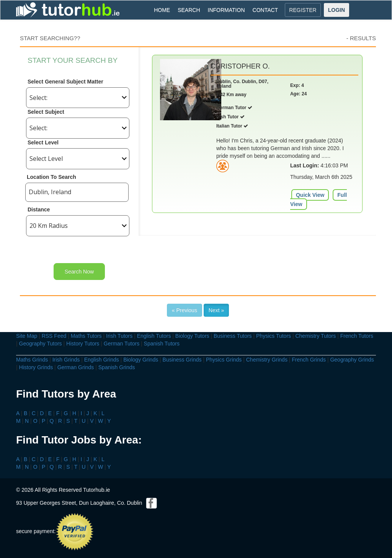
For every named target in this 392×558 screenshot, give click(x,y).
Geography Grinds (352, 360)
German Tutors (122, 344)
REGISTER (303, 10)
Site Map (27, 336)
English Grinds (102, 360)
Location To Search (51, 177)
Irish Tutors (119, 336)
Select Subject (46, 112)
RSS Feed (54, 336)
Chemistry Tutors (315, 336)
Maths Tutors (86, 336)
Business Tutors (233, 336)
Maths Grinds (32, 360)
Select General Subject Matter (65, 82)
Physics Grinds (224, 360)
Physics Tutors (274, 336)
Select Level (43, 142)
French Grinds (309, 360)
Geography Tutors (41, 344)
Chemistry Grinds (267, 360)
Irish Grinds (66, 360)
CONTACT (265, 10)
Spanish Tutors (162, 344)
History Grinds (36, 367)
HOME (162, 10)
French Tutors (357, 336)
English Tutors (154, 336)
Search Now (79, 272)
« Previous (185, 310)
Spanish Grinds (117, 367)
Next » (216, 310)
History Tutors (83, 344)
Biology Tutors (192, 336)
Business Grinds (182, 360)
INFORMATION (226, 10)
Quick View (310, 195)
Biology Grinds (141, 360)
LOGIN (336, 10)
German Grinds (76, 367)
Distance (39, 209)
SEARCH (189, 10)
